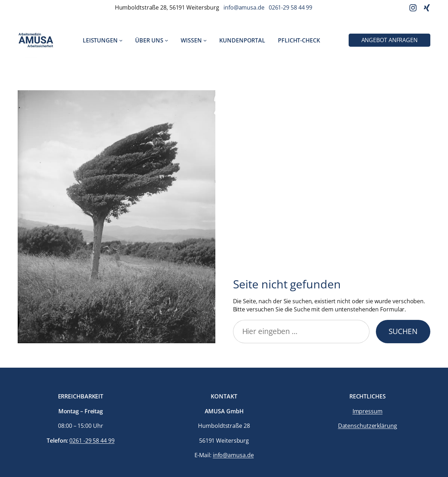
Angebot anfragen (389, 40)
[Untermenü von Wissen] (205, 40)
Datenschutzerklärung (368, 426)
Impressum (368, 411)
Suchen (403, 331)
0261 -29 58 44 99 (92, 441)
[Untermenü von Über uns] (167, 40)
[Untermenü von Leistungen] (121, 40)
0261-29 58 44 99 (290, 7)
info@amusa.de (244, 7)
